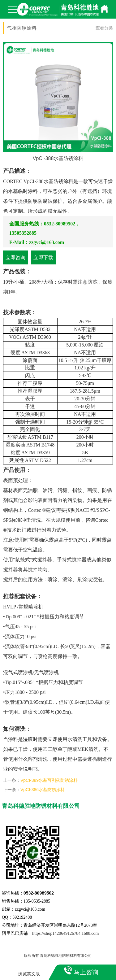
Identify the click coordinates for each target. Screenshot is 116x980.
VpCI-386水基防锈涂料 (43, 790)
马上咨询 (86, 972)
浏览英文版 (29, 974)
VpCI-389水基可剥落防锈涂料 (49, 780)
